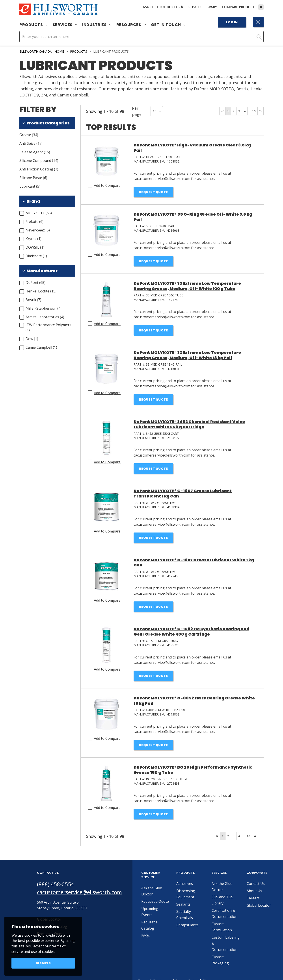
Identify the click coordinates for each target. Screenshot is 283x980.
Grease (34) (29, 135)
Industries (97, 25)
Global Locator (259, 905)
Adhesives (185, 884)
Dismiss (43, 963)
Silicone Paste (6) (33, 178)
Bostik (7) (33, 300)
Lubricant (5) (30, 186)
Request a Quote (155, 901)
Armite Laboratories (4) (45, 317)
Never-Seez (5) (38, 230)
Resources (131, 25)
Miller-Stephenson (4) (44, 308)
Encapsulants (187, 925)
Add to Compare (107, 185)
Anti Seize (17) (31, 143)
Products (33, 25)
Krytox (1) (34, 239)
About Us (254, 891)
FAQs (145, 936)
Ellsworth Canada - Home (42, 51)
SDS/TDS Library (203, 7)
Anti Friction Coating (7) (39, 169)
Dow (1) (32, 339)
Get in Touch (168, 25)
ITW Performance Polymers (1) (48, 327)
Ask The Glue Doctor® (163, 7)
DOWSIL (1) (35, 247)
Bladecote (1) (36, 256)
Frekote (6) (34, 222)
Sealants (183, 904)
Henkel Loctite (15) (41, 291)
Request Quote (154, 192)
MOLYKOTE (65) (39, 213)
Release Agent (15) (35, 152)
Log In (232, 22)
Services (65, 25)
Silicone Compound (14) (39, 161)
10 (254, 111)
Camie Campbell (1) (41, 347)
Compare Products (243, 7)
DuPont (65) (35, 283)
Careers (253, 898)
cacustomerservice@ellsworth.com (79, 892)
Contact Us (256, 884)
